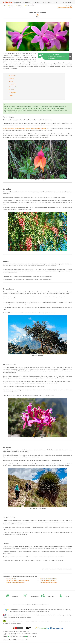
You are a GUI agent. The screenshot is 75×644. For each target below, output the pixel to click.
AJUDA (70, 2)
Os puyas (11, 90)
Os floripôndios (13, 93)
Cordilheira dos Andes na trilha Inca (49, 579)
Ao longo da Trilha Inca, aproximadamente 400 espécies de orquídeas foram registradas (24, 129)
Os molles (11, 78)
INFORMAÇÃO (27, 2)
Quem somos (17, 605)
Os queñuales (12, 84)
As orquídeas (12, 75)
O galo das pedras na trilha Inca (48, 580)
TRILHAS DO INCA (47, 2)
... (56, 2)
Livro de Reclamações (43, 605)
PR (65, 2)
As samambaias (13, 87)
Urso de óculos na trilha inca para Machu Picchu (18, 580)
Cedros (11, 81)
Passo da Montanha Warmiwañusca (49, 582)
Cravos (11, 95)
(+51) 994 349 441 (31, 637)
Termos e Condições (32, 605)
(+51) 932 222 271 (13, 637)
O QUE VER (37, 2)
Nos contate (24, 605)
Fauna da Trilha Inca (11, 579)
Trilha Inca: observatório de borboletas (15, 582)
